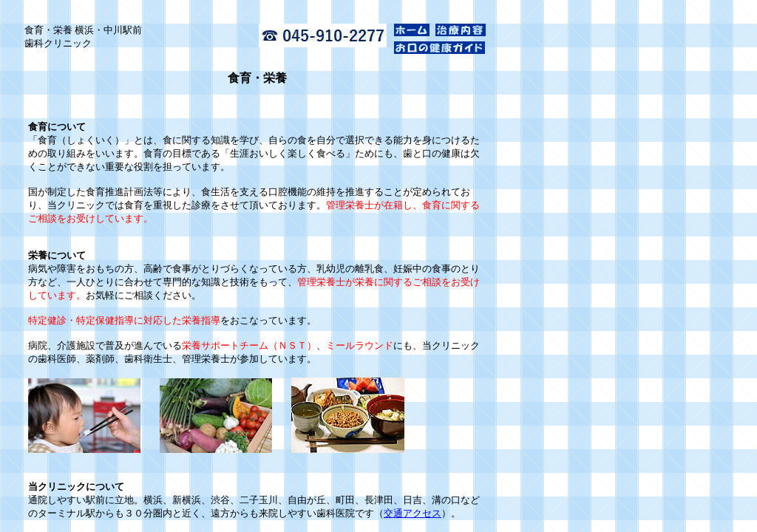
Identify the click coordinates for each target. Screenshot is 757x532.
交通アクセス (413, 513)
